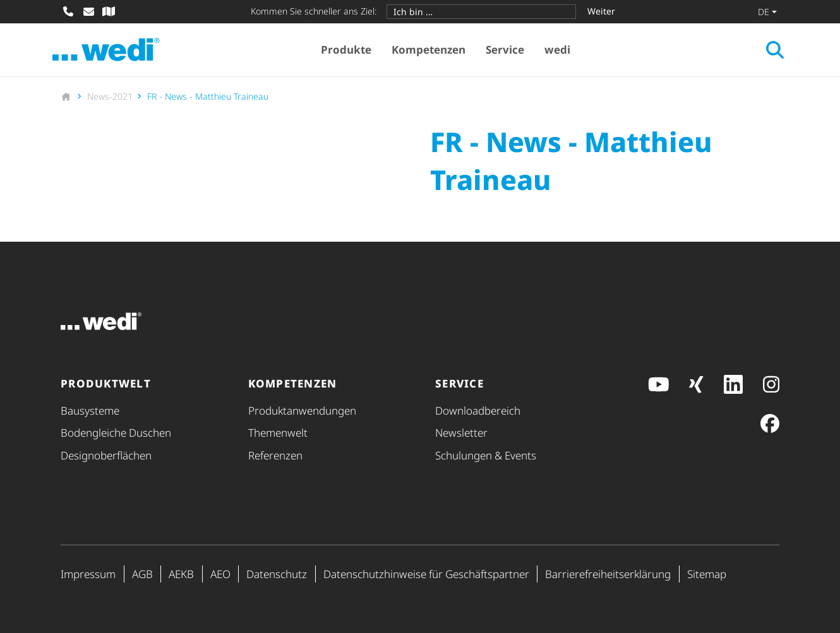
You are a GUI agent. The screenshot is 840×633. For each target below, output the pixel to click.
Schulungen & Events (486, 455)
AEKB (181, 574)
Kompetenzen (432, 51)
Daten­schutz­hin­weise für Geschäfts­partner (426, 574)
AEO (220, 574)
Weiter (601, 11)
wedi (561, 51)
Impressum (88, 574)
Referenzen (275, 455)
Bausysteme (90, 411)
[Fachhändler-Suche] (109, 11)
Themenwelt (278, 433)
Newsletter (461, 433)
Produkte (350, 51)
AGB (142, 574)
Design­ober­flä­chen (106, 455)
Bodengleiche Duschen (116, 433)
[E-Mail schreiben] (88, 11)
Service (509, 51)
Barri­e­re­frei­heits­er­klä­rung (608, 574)
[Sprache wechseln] (767, 11)
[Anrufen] (68, 11)
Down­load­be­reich (478, 411)
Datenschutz (277, 574)
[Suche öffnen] (767, 51)
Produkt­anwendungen (302, 411)
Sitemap (707, 574)
